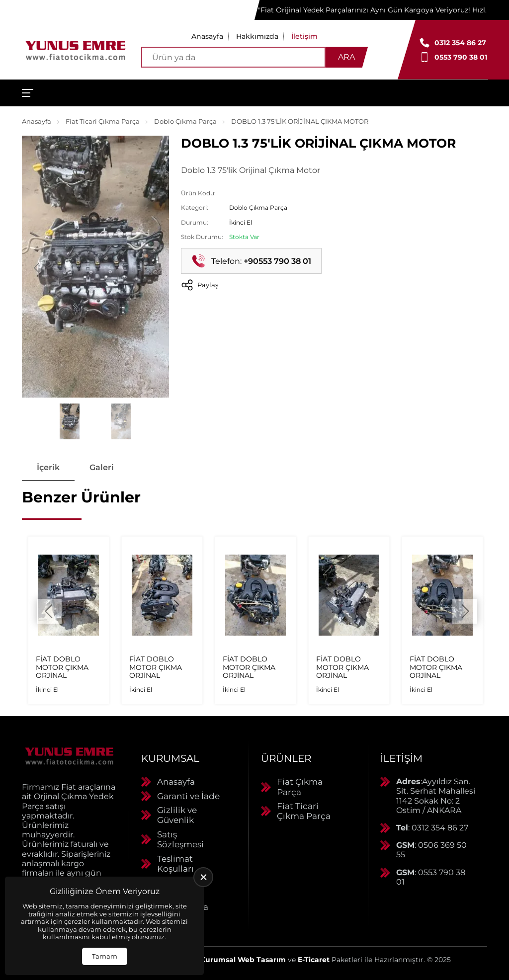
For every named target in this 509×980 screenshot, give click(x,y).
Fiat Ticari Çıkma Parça (103, 121)
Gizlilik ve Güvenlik (177, 815)
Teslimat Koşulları (175, 864)
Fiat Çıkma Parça (300, 787)
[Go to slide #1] (70, 421)
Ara (346, 57)
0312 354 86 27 (460, 43)
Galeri (102, 467)
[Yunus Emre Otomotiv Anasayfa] (76, 49)
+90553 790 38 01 (277, 261)
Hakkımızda (257, 36)
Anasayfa (207, 36)
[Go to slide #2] (121, 421)
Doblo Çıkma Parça (185, 121)
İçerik (48, 467)
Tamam (105, 956)
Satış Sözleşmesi (180, 839)
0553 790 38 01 (461, 57)
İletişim (304, 36)
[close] (203, 877)
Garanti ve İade (188, 796)
